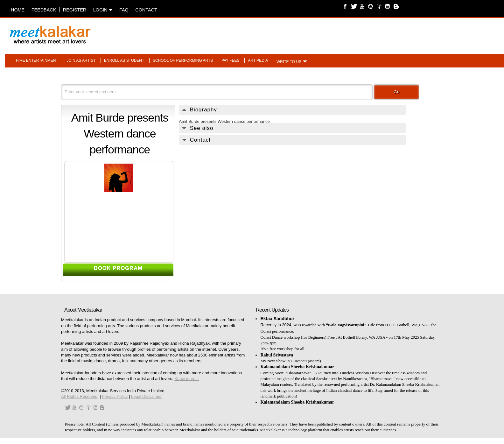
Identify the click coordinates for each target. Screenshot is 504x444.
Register (75, 10)
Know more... (187, 379)
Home (18, 10)
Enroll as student (124, 60)
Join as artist (81, 60)
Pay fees (231, 60)
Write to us (289, 62)
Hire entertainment (37, 60)
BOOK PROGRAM (118, 268)
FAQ (124, 10)
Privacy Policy (115, 396)
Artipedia (258, 60)
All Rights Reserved (79, 396)
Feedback (44, 10)
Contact (146, 10)
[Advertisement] (332, 32)
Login (103, 10)
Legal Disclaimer (146, 396)
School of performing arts (183, 60)
